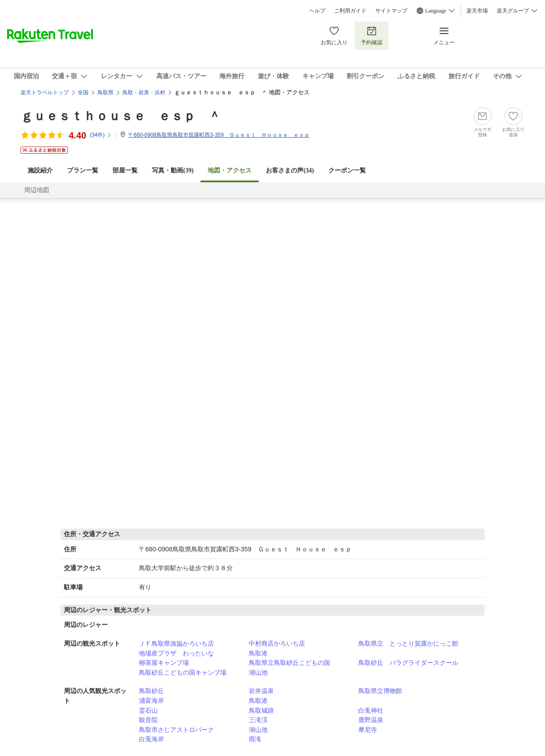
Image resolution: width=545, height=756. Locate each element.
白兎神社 (371, 710)
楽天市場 (477, 11)
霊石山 (148, 710)
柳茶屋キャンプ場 (164, 663)
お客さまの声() (290, 170)
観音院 (148, 720)
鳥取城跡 (261, 710)
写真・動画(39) (173, 170)
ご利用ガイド (350, 11)
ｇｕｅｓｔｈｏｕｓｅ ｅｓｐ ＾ (121, 116)
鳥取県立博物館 (380, 691)
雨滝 (255, 739)
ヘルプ (317, 11)
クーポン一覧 (347, 170)
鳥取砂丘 (151, 691)
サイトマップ (391, 11)
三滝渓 (258, 720)
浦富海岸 (151, 701)
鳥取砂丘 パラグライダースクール (408, 663)
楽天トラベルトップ (45, 92)
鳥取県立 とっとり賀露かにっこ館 (408, 643)
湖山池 (258, 672)
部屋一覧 (125, 170)
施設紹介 (40, 170)
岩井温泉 (261, 691)
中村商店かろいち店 (277, 643)
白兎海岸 (151, 739)
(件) (101, 135)
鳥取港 (258, 653)
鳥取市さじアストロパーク (176, 730)
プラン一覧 (83, 170)
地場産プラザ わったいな (176, 653)
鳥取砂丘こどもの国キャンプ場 (183, 672)
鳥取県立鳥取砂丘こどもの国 (289, 663)
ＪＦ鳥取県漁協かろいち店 (176, 643)
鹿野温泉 (371, 720)
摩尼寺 (368, 730)
